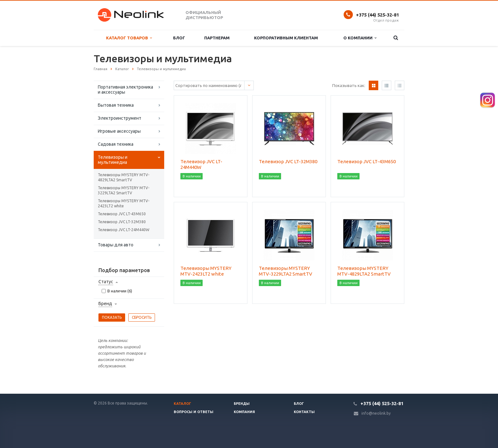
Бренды (242, 404)
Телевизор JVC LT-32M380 (122, 222)
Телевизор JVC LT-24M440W (124, 230)
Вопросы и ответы (194, 412)
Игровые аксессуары (119, 131)
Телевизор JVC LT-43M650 (122, 214)
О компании (360, 38)
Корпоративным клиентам (286, 38)
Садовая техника (116, 144)
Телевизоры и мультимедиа (113, 160)
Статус (106, 282)
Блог (179, 38)
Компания (244, 412)
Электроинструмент (120, 118)
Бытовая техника (116, 105)
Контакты (304, 412)
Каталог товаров (129, 38)
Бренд (105, 304)
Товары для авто (116, 245)
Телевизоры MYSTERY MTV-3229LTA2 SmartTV (124, 190)
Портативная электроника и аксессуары (125, 90)
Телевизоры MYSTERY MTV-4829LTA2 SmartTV (124, 177)
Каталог (182, 404)
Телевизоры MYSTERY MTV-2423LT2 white (124, 203)
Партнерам (217, 38)
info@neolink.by (376, 413)
